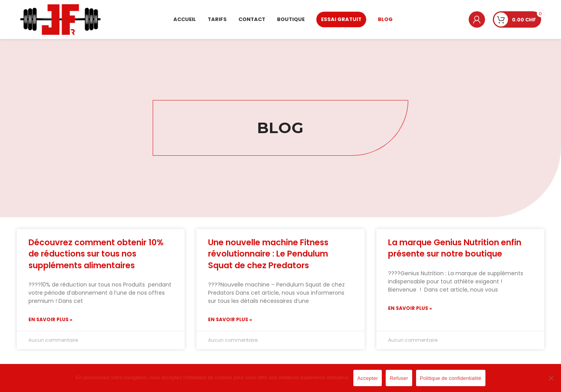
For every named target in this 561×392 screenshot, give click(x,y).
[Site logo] (60, 19)
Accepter (368, 378)
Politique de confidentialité (451, 378)
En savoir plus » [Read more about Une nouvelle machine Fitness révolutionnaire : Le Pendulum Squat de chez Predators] (230, 319)
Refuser (399, 378)
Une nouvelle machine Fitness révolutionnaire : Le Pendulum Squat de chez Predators (268, 254)
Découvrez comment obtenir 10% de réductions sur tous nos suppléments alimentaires (96, 254)
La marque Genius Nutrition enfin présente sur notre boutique (455, 248)
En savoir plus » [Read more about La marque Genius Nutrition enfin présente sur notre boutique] (410, 308)
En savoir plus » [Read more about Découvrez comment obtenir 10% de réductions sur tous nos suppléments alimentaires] (50, 319)
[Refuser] (551, 382)
